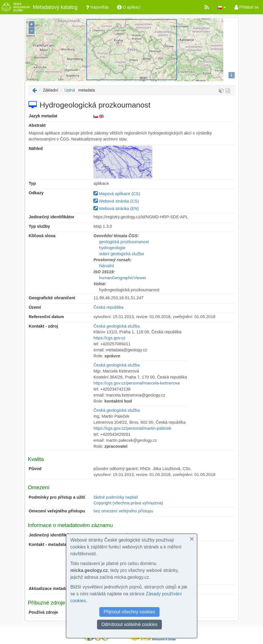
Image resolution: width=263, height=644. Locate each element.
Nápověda (97, 7)
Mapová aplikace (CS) (117, 194)
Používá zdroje (44, 612)
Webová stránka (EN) (116, 209)
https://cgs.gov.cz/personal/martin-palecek (132, 428)
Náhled (36, 148)
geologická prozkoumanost (124, 242)
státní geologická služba (121, 254)
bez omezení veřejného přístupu (123, 511)
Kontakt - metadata (48, 544)
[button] (222, 7)
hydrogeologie (112, 248)
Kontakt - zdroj (44, 326)
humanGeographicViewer (123, 278)
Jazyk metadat (43, 116)
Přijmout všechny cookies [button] (130, 612)
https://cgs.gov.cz (109, 338)
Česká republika (108, 307)
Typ (32, 183)
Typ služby (40, 226)
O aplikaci (129, 7)
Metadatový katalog (39, 7)
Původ (35, 469)
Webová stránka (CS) (116, 201)
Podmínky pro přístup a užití (57, 497)
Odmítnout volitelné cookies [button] (130, 624)
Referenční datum (47, 317)
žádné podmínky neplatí (116, 497)
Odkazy (36, 193)
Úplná (70, 90)
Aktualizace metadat (49, 588)
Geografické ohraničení (52, 298)
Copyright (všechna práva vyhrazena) (128, 503)
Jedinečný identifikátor (52, 217)
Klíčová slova (42, 236)
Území (35, 307)
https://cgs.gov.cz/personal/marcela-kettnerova (136, 383)
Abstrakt (37, 125)
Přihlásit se (247, 7)
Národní (107, 266)
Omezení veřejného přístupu (57, 511)
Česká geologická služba (117, 326)
